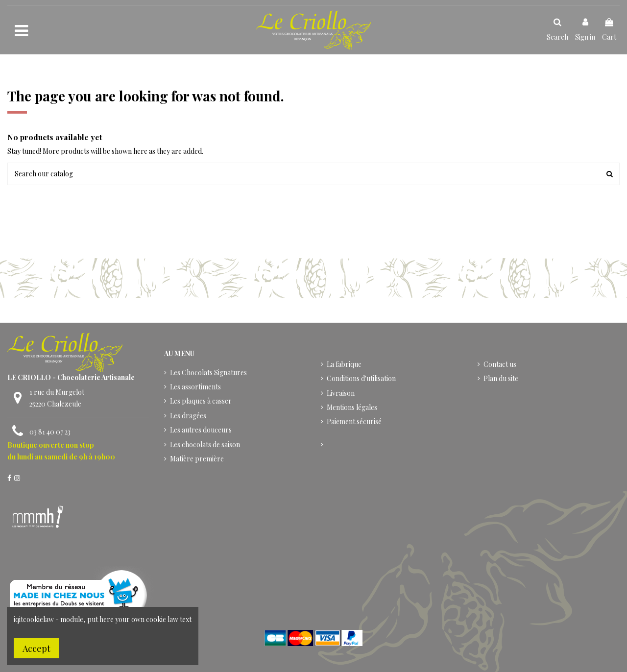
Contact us (500, 364)
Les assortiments (195, 387)
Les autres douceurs (201, 430)
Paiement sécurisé (354, 421)
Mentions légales (352, 407)
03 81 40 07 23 (50, 432)
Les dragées (188, 416)
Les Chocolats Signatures (208, 372)
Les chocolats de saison (205, 444)
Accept (36, 648)
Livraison (341, 393)
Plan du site (501, 378)
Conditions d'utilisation (361, 378)
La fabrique (344, 364)
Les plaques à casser (201, 401)
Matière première (197, 459)
